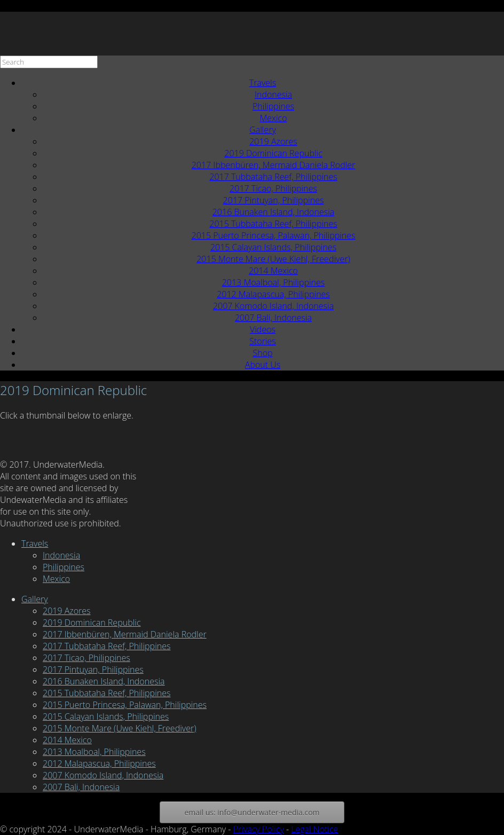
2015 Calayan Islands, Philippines (273, 247)
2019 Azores (273, 141)
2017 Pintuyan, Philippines (274, 200)
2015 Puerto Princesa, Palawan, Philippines (274, 235)
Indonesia (273, 94)
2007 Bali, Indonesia (273, 318)
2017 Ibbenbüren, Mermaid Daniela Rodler (274, 165)
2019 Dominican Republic (273, 153)
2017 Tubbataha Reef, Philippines (273, 177)
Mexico (273, 118)
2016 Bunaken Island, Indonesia (274, 212)
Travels (263, 83)
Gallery (263, 130)
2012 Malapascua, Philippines (273, 294)
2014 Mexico (273, 271)
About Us (263, 365)
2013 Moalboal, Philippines (274, 282)
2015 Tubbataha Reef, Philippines (273, 224)
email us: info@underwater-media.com (252, 812)
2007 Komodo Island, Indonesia (273, 306)
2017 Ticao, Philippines (273, 188)
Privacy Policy (259, 829)
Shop (262, 353)
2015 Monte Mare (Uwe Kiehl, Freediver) (273, 259)
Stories (263, 341)
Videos (263, 329)
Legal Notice (314, 829)
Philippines (273, 106)
